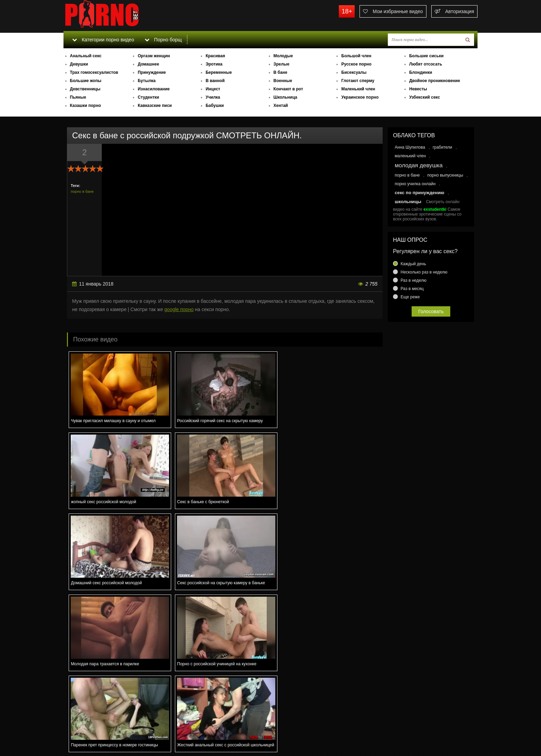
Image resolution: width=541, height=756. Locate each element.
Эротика (214, 64)
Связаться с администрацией (99, 732)
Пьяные (78, 97)
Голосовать (431, 311)
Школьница (286, 97)
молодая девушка (419, 165)
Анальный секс (86, 56)
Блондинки (421, 72)
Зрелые (282, 64)
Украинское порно (360, 97)
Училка (213, 97)
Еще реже (410, 297)
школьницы (408, 202)
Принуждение (152, 72)
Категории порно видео (103, 40)
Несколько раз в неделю (424, 272)
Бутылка (147, 81)
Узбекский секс (425, 97)
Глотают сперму (358, 81)
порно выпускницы (445, 175)
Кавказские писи (155, 106)
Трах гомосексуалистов (94, 72)
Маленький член (358, 89)
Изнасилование (154, 89)
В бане (281, 72)
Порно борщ (163, 40)
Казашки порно (86, 106)
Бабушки (215, 106)
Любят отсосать (426, 64)
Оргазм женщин (154, 56)
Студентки (148, 97)
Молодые (283, 56)
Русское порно (356, 64)
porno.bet (115, 16)
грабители (442, 147)
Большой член (356, 56)
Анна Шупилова (410, 147)
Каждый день (413, 264)
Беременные (219, 72)
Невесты (418, 89)
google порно (179, 309)
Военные (283, 81)
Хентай (281, 106)
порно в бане (82, 191)
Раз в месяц (412, 289)
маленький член (410, 156)
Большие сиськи (426, 56)
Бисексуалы (354, 72)
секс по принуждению (420, 193)
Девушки (79, 64)
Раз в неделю (414, 280)
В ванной (215, 81)
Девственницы (85, 89)
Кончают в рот (288, 89)
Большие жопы (86, 81)
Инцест (213, 89)
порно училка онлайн (415, 184)
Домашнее (148, 64)
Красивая (215, 56)
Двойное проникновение (435, 81)
